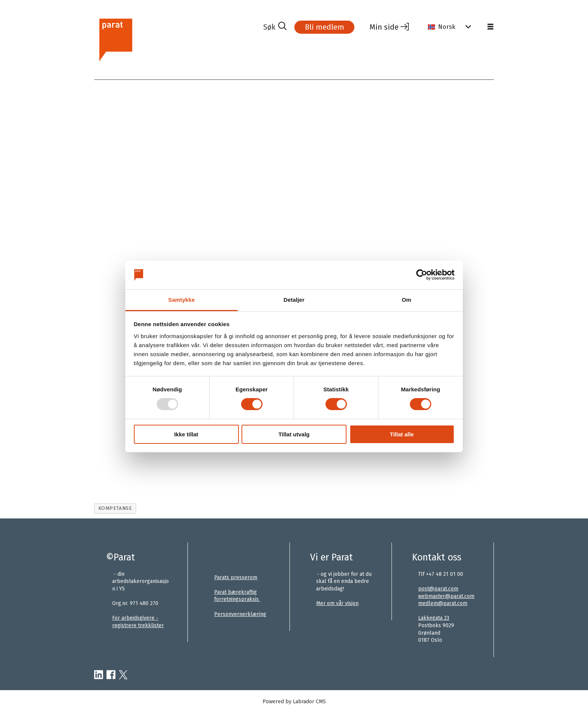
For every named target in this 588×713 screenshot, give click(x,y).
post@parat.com (438, 589)
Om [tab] (406, 300)
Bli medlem (325, 27)
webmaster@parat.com (446, 596)
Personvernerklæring (240, 614)
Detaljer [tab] (294, 300)
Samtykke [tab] (182, 300)
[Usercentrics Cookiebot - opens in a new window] (422, 275)
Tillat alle (402, 434)
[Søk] (275, 27)
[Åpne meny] (490, 27)
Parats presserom (236, 577)
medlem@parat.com (443, 603)
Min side (384, 27)
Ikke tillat (186, 434)
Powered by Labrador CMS (294, 702)
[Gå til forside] (115, 39)
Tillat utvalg (294, 434)
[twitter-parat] (123, 675)
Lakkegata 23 (434, 618)
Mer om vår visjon (337, 603)
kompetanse (115, 508)
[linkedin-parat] (99, 675)
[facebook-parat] (111, 675)
